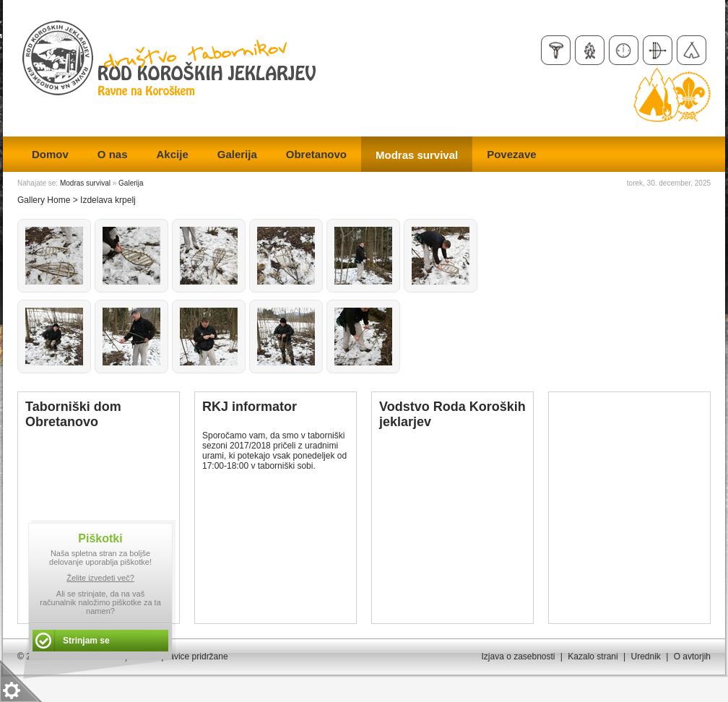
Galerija (131, 183)
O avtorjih (692, 656)
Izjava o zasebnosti (518, 656)
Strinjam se (86, 641)
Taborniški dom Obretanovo (73, 414)
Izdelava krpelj (108, 200)
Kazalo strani (593, 656)
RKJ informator (250, 407)
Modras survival (85, 183)
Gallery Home (44, 200)
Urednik (645, 656)
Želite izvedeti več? (100, 578)
